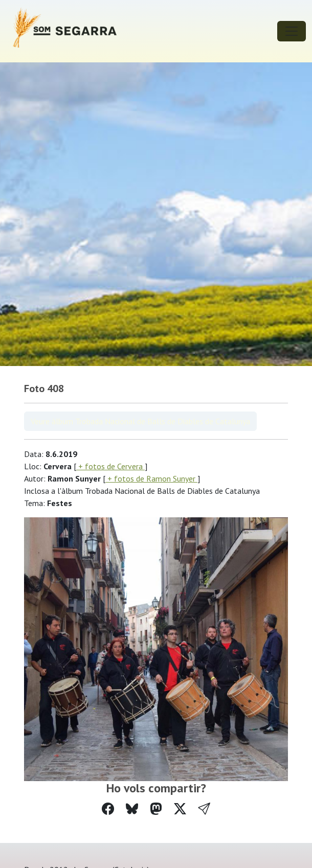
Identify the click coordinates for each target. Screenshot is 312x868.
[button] (204, 809)
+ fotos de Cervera (110, 466)
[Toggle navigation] (292, 31)
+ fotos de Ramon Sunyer (151, 478)
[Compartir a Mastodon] (156, 809)
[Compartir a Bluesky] (132, 809)
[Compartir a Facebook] (108, 809)
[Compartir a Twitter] (180, 809)
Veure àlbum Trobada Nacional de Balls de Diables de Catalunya (140, 421)
